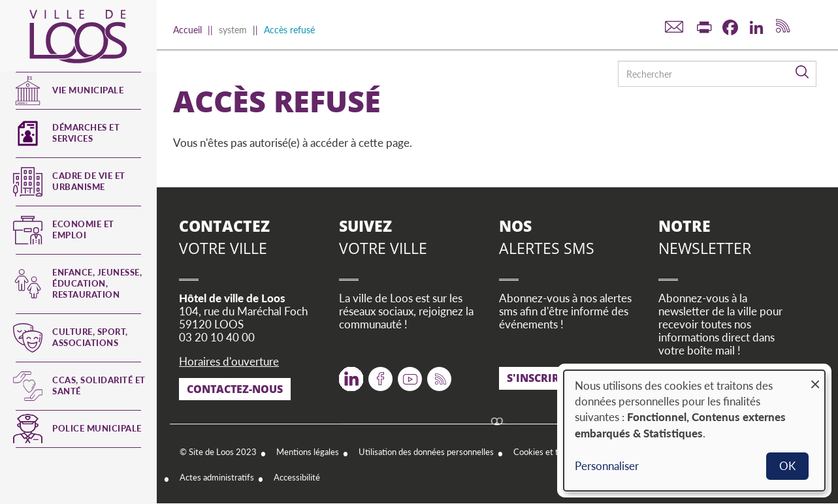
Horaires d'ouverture (229, 361)
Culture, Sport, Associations (90, 337)
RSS (437, 374)
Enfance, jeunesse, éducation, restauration (97, 283)
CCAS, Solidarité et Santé (99, 386)
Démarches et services (86, 133)
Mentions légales (308, 452)
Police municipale (97, 428)
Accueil (187, 30)
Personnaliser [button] (607, 466)
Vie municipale (88, 90)
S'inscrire (536, 378)
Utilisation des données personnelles (426, 452)
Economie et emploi (83, 229)
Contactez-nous (235, 389)
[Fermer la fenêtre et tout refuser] (815, 378)
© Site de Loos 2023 (218, 452)
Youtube (410, 374)
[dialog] (694, 431)
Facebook (380, 374)
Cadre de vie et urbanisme (89, 181)
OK (787, 466)
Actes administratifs (217, 477)
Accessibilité (297, 477)
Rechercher (803, 72)
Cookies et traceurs (550, 452)
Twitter (351, 374)
